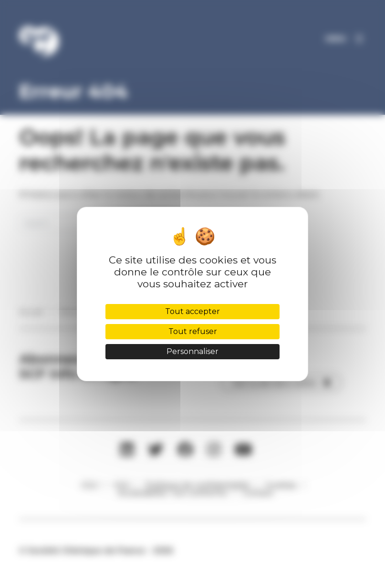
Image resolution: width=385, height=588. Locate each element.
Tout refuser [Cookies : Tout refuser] (193, 331)
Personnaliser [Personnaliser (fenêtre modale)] (192, 351)
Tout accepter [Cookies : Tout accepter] (192, 311)
